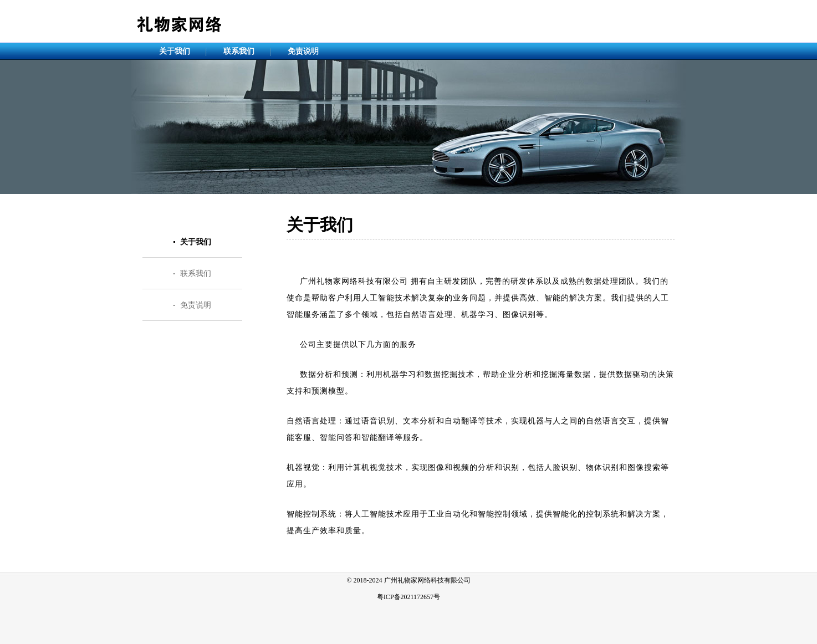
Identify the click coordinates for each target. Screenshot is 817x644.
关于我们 (175, 51)
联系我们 (239, 51)
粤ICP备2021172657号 (408, 597)
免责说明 (303, 51)
